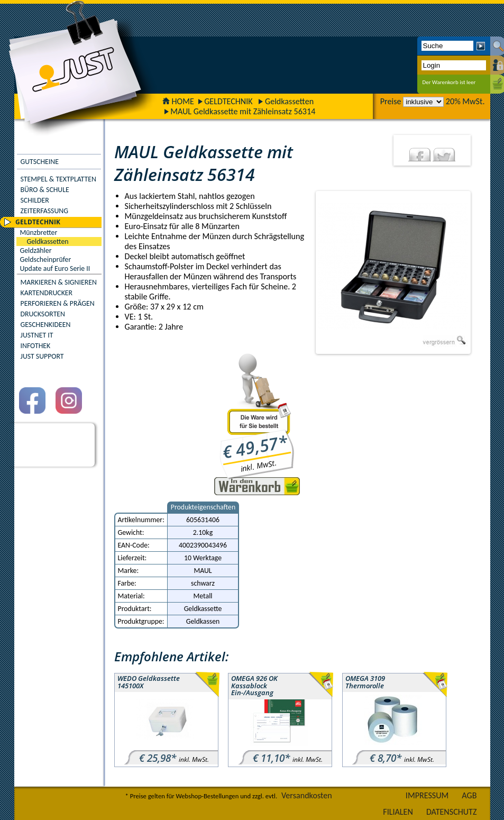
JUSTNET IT (37, 335)
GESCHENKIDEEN (46, 325)
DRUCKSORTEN (43, 314)
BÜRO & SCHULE (45, 190)
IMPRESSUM (427, 795)
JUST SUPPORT (42, 356)
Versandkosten (307, 795)
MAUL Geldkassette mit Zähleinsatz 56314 (243, 111)
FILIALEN (398, 812)
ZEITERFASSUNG (44, 211)
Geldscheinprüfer (46, 259)
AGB (469, 795)
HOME (178, 101)
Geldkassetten (289, 101)
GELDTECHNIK (228, 101)
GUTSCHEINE (40, 162)
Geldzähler (36, 250)
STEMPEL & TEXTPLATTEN (58, 179)
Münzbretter (39, 233)
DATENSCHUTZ (452, 812)
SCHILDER (35, 200)
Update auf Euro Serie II (55, 268)
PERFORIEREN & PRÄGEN (58, 303)
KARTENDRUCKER (47, 293)
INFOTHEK (36, 346)
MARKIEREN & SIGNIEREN (59, 282)
